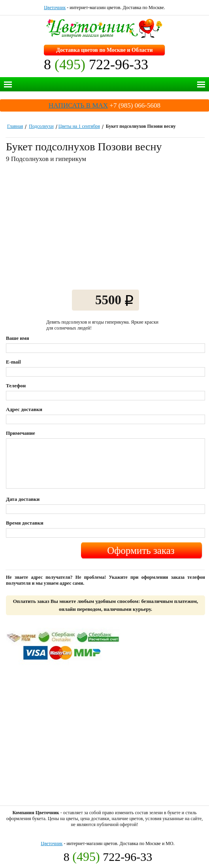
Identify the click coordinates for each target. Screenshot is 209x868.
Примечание (21, 433)
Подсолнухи (41, 126)
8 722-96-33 (96, 64)
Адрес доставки (24, 409)
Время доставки (25, 523)
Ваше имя (18, 338)
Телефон (16, 386)
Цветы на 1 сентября (79, 126)
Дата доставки (23, 499)
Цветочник (55, 8)
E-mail (13, 362)
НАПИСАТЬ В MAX (78, 105)
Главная (15, 126)
